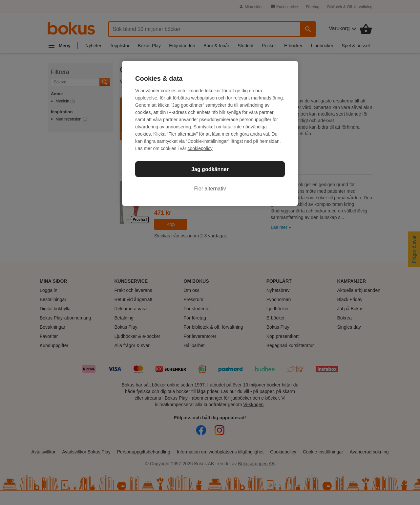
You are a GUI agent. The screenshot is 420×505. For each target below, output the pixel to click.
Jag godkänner (210, 169)
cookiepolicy (200, 148)
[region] (210, 133)
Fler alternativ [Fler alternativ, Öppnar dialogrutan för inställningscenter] (210, 189)
